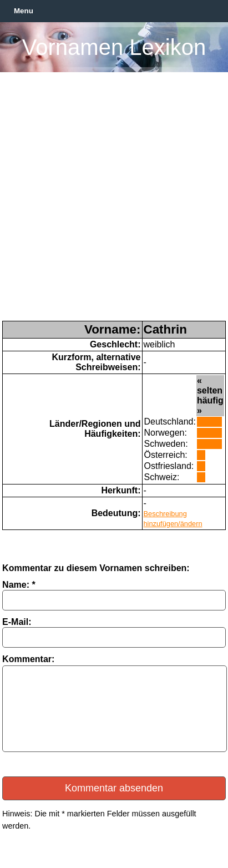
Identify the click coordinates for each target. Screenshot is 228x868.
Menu (24, 11)
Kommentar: (28, 659)
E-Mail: (17, 622)
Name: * (19, 585)
